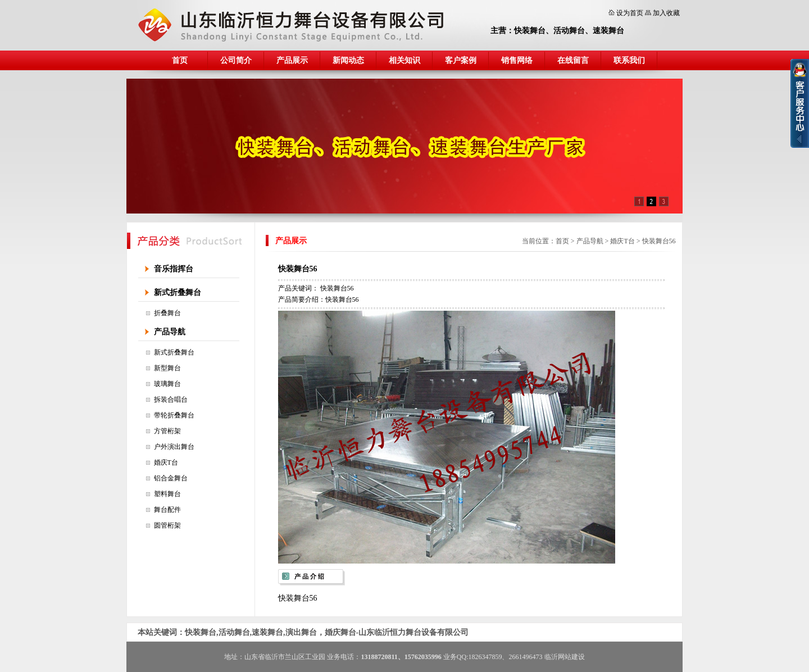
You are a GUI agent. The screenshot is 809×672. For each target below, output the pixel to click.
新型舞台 (167, 368)
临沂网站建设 (565, 657)
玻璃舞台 (167, 384)
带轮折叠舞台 (174, 415)
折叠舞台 (167, 313)
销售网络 (517, 60)
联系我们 (629, 60)
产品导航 (170, 332)
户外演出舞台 (174, 447)
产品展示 (292, 60)
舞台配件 (167, 510)
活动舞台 (569, 31)
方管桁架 (167, 431)
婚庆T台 (166, 462)
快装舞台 (530, 31)
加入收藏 (666, 13)
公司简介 (236, 60)
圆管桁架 (167, 525)
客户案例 (461, 60)
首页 (180, 60)
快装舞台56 (659, 241)
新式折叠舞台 (178, 292)
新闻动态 (348, 60)
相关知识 (404, 60)
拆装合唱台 (171, 399)
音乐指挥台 (174, 269)
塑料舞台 (167, 494)
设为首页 (630, 13)
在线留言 (573, 60)
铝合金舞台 (171, 478)
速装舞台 (608, 31)
